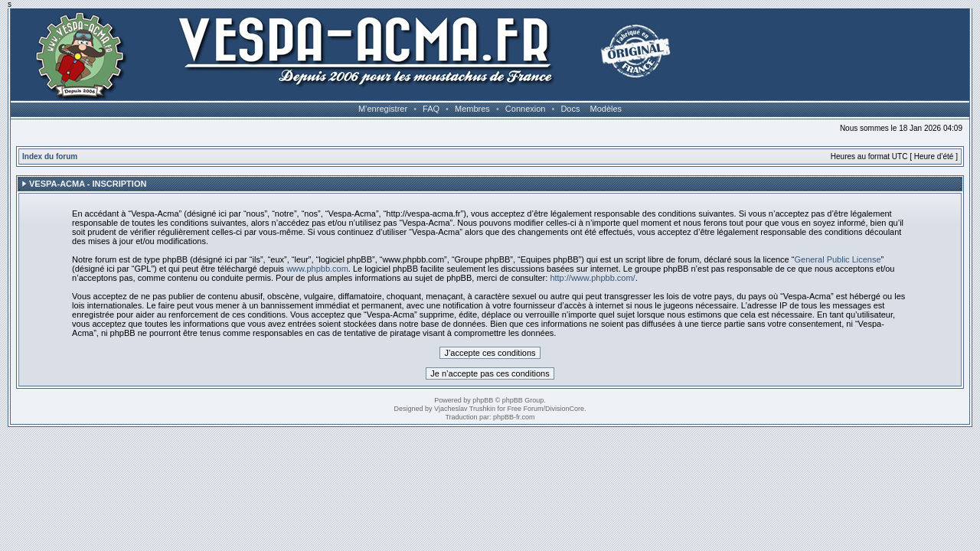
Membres (472, 109)
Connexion (526, 109)
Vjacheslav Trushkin (465, 409)
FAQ (431, 109)
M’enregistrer (383, 109)
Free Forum (526, 409)
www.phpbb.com (317, 269)
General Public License (837, 259)
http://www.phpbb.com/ (592, 278)
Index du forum (50, 156)
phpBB (483, 400)
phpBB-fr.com (514, 417)
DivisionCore (565, 409)
